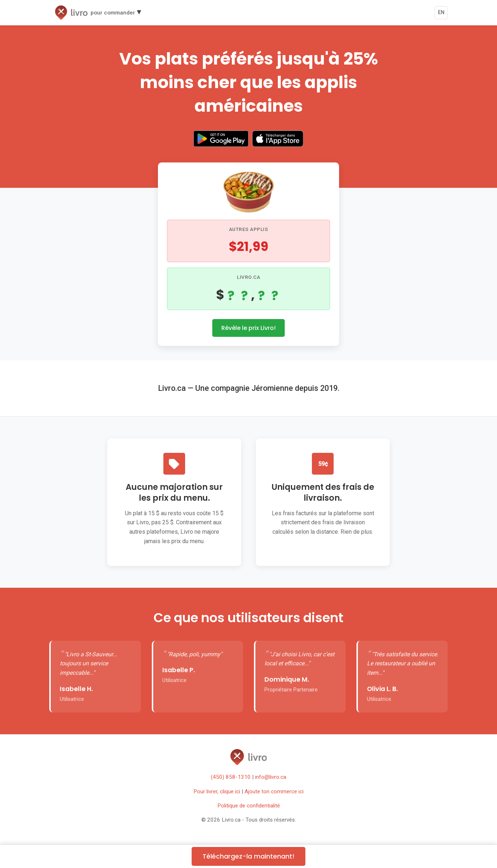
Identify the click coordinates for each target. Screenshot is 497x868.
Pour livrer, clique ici (217, 791)
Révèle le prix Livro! (248, 328)
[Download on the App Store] (278, 140)
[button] (98, 13)
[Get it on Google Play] (221, 140)
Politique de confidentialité (249, 806)
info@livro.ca (271, 777)
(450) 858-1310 (231, 777)
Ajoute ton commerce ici (274, 791)
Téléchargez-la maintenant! (248, 856)
